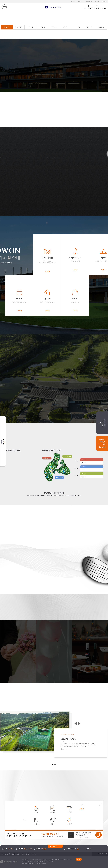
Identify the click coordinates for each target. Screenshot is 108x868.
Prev (76, 723)
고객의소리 (36, 821)
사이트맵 (34, 854)
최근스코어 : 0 (28, 849)
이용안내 (7, 27)
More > (25, 820)
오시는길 (70, 821)
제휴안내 (53, 821)
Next (79, 723)
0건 (78, 849)
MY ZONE (56, 846)
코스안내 (54, 27)
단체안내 (30, 27)
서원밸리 (73, 1)
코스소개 (36, 809)
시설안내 (42, 27)
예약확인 (53, 809)
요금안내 (70, 809)
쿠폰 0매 (10, 849)
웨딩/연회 (80, 1)
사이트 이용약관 (4, 854)
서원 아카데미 (101, 27)
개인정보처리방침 (15, 854)
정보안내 (66, 27)
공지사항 (104, 1)
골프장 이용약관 (25, 854)
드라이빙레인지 (89, 1)
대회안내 (97, 1)
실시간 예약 (19, 27)
